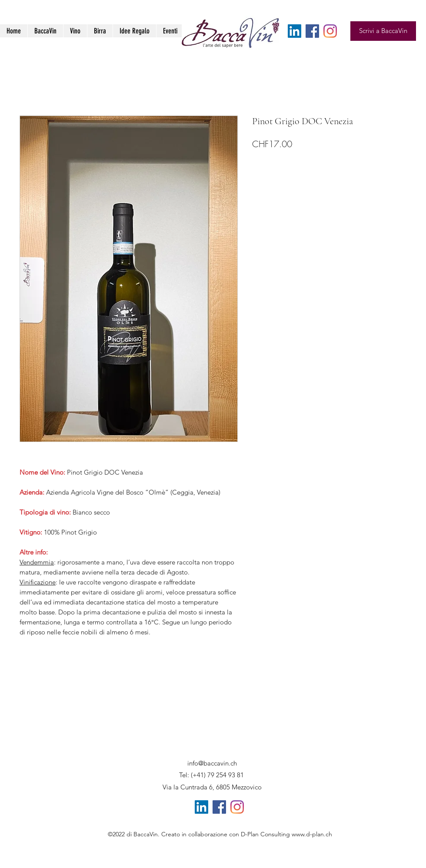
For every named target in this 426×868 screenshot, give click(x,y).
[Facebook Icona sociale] (312, 31)
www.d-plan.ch (312, 834)
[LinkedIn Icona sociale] (295, 31)
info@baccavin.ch (212, 763)
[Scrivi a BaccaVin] (383, 31)
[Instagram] (330, 31)
